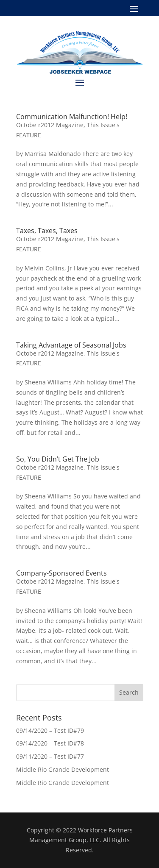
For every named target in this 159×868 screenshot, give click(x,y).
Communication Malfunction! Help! (72, 117)
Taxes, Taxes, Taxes (47, 231)
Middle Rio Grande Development (63, 769)
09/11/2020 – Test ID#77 (50, 756)
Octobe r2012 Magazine (50, 125)
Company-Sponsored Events (61, 573)
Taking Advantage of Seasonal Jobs (71, 345)
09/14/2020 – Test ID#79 (50, 730)
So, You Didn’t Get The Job (58, 459)
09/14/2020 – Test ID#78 (50, 743)
